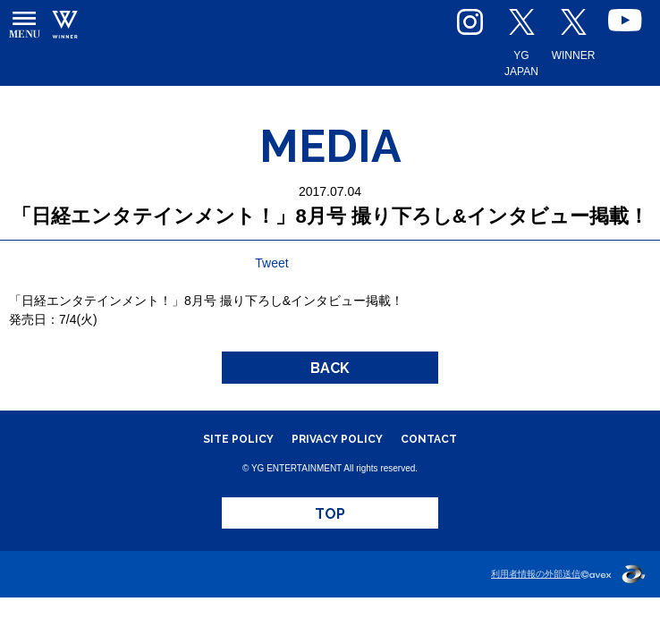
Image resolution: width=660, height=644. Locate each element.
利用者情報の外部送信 (536, 574)
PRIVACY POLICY (337, 439)
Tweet (271, 263)
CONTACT (429, 439)
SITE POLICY (238, 439)
